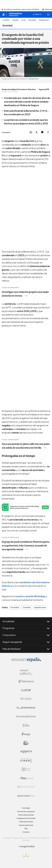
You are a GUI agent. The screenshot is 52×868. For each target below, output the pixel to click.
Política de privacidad (26, 815)
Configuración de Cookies (26, 818)
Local (23, 20)
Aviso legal (26, 808)
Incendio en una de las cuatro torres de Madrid (21, 9)
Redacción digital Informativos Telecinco (19, 89)
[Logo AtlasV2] (26, 778)
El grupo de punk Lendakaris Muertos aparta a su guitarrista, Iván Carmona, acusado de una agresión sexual (26, 546)
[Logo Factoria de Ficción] (26, 716)
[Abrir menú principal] (48, 14)
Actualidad (15, 607)
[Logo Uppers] (26, 752)
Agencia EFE (44, 89)
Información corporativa (26, 811)
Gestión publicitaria (26, 825)
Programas (26, 628)
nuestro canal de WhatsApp (30, 596)
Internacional (44, 20)
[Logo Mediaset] (26, 661)
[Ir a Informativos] (15, 14)
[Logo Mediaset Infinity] (26, 672)
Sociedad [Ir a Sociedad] (8, 26)
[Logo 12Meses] (26, 769)
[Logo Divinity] (26, 699)
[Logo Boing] (26, 725)
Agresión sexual (40, 607)
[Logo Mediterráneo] (26, 796)
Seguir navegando (26, 642)
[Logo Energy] (26, 734)
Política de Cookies (26, 822)
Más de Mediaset (26, 649)
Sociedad (32, 20)
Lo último (6, 20)
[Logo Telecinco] (26, 681)
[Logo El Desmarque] (26, 708)
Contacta (26, 832)
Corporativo (26, 635)
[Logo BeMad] (26, 743)
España (15, 20)
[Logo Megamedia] (27, 846)
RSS (26, 829)
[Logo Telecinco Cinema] (26, 761)
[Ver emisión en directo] (37, 14)
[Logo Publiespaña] (26, 787)
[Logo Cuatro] (26, 690)
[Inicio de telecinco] (3, 14)
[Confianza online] (26, 858)
